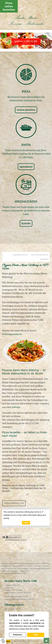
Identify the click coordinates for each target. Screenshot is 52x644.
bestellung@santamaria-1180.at (19, 599)
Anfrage (16, 407)
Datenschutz (18, 566)
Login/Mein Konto (20, 255)
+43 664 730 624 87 (24, 593)
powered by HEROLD (21, 641)
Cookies (29, 566)
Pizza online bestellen (9, 6)
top (46, 641)
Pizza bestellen (14, 503)
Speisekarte (26, 167)
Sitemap (37, 566)
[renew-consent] (3, 641)
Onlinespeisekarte (12, 334)
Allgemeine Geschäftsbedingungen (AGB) (15, 572)
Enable (26, 523)
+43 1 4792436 (17, 590)
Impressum (6, 566)
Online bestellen (26, 110)
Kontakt (26, 223)
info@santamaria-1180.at (12, 568)
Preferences (18, 635)
